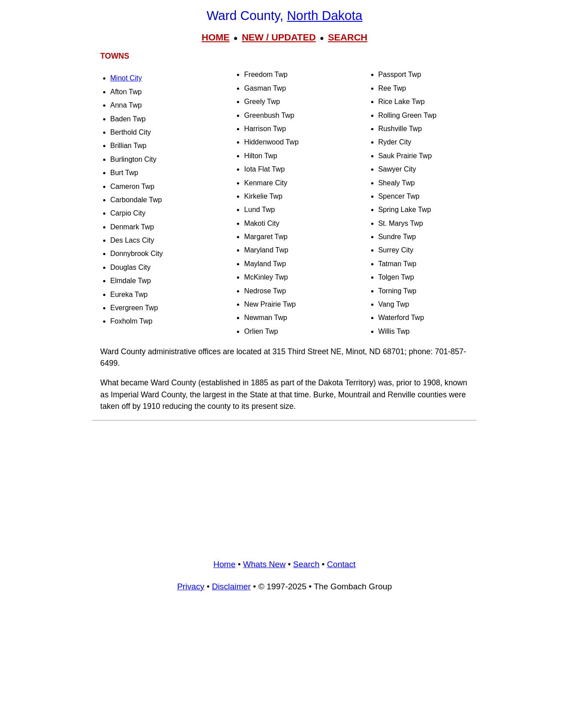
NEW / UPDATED (279, 37)
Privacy (190, 586)
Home (224, 564)
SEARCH (348, 37)
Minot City (126, 78)
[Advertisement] (284, 487)
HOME (215, 37)
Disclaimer (231, 586)
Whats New (264, 564)
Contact (341, 564)
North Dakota (325, 16)
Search (306, 564)
